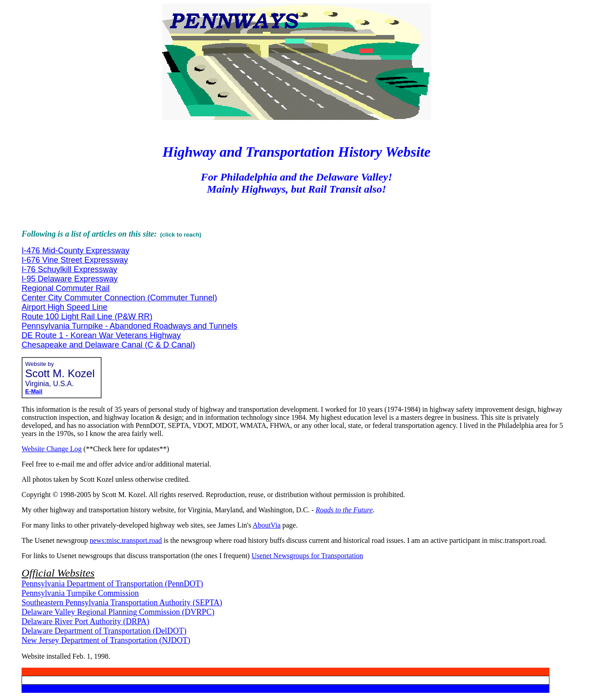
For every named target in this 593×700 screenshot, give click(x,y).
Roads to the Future (344, 510)
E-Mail (34, 391)
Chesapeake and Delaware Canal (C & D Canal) (108, 345)
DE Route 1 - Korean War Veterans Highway (101, 335)
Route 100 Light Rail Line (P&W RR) (87, 317)
